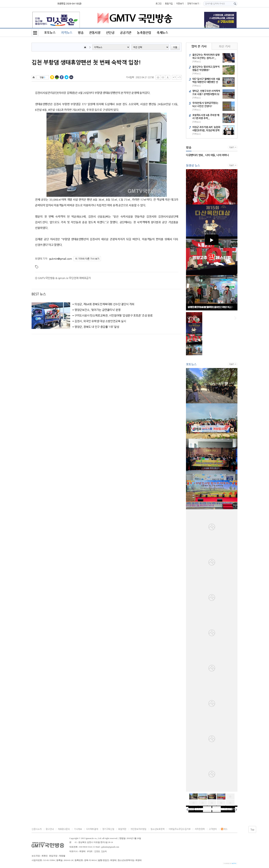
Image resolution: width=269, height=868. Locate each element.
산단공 (110, 32)
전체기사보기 (193, 4)
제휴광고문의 (64, 829)
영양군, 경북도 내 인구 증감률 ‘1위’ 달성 (97, 327)
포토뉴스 (50, 32)
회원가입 (169, 4)
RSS (224, 829)
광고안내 (50, 829)
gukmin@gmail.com (61, 259)
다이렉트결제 (92, 829)
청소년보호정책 (157, 829)
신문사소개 (37, 829)
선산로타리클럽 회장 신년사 (201, 809)
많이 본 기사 (199, 46)
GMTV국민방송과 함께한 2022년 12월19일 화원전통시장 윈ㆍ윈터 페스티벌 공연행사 (213, 307)
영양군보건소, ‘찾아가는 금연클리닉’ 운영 (98, 310)
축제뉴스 (162, 32)
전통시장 (95, 32)
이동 (175, 47)
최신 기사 (224, 46)
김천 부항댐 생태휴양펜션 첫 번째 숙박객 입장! (86, 62)
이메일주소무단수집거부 (180, 829)
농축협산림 (144, 32)
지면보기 (180, 4)
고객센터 (213, 829)
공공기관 (126, 32)
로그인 (159, 4)
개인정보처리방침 (138, 829)
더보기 (232, 147)
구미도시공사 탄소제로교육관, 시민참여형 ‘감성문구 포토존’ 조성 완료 (113, 316)
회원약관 (122, 829)
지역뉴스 (67, 32)
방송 (81, 32)
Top (252, 829)
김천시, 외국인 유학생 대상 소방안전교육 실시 (100, 321)
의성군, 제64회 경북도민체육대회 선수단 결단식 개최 (104, 304)
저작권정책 (200, 829)
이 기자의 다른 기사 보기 (87, 259)
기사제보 (78, 829)
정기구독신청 (108, 829)
